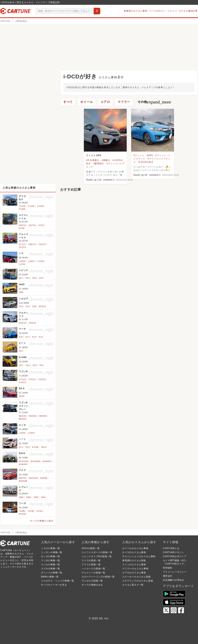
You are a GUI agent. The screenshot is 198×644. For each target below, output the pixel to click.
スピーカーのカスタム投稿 (136, 577)
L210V (22, 264)
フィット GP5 (94, 155)
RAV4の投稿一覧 (91, 548)
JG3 (35, 365)
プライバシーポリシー (175, 572)
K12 (34, 337)
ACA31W (23, 461)
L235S (22, 433)
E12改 (35, 447)
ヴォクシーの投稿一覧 (93, 573)
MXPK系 (23, 481)
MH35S (43, 416)
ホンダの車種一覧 (50, 556)
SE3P (22, 396)
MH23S (23, 416)
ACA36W (35, 461)
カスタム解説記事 (188, 11)
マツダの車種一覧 (50, 560)
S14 (28, 306)
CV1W (22, 206)
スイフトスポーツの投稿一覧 (97, 552)
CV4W (40, 206)
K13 (41, 337)
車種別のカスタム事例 (136, 11)
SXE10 (32, 323)
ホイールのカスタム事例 (135, 548)
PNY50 (22, 514)
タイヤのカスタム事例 (134, 552)
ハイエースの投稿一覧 (93, 569)
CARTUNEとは (171, 548)
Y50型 (22, 511)
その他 (154, 102)
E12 (28, 447)
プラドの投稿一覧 (91, 565)
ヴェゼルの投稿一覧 (92, 581)
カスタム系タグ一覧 (133, 585)
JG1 (21, 365)
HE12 (44, 447)
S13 (21, 306)
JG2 (28, 365)
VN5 (36, 497)
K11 (28, 337)
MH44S (23, 419)
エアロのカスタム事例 (134, 573)
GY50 (39, 511)
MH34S (33, 416)
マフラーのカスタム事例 (135, 569)
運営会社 (168, 576)
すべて (68, 102)
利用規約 (168, 568)
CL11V (22, 244)
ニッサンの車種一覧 (52, 552)
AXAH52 (47, 461)
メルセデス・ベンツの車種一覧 (58, 581)
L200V (31, 261)
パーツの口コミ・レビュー (163, 11)
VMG (29, 497)
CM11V (32, 244)
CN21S (42, 244)
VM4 (21, 497)
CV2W (31, 206)
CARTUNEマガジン (174, 552)
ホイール (87, 102)
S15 (34, 306)
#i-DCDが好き (146, 162)
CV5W (22, 209)
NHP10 (22, 478)
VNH (43, 497)
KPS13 (42, 306)
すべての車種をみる (92, 585)
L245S (31, 433)
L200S (22, 261)
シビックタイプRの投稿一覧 (97, 556)
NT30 (22, 228)
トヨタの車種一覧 (50, 548)
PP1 (21, 351)
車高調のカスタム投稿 (134, 560)
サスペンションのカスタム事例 (139, 556)
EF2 (28, 278)
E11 (21, 447)
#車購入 (106, 160)
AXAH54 (23, 464)
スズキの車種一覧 (50, 569)
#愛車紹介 (99, 164)
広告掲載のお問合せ (174, 580)
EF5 (41, 278)
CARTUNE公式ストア (175, 556)
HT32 (41, 225)
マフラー (124, 102)
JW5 (21, 292)
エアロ (105, 102)
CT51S (32, 379)
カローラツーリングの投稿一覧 (98, 577)
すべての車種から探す (42, 521)
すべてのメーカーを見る (54, 585)
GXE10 (22, 323)
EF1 (21, 278)
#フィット (139, 155)
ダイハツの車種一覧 (52, 573)
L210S (41, 261)
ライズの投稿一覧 (91, 560)
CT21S (22, 379)
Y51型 (31, 511)
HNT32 (32, 225)
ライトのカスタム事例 (134, 565)
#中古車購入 (93, 160)
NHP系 (44, 478)
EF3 (35, 278)
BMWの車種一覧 (50, 577)
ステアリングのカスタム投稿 (138, 581)
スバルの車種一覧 (50, 565)
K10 (21, 337)
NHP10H (33, 478)
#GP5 (150, 155)
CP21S (22, 247)
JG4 (41, 365)
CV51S (22, 382)
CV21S (42, 379)
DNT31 (22, 225)
